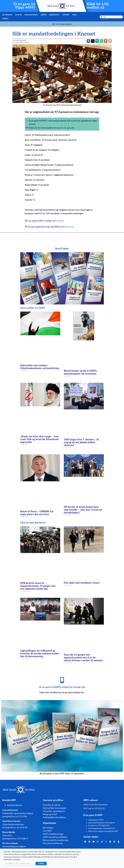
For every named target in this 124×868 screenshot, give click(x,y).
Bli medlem (7, 15)
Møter (44, 15)
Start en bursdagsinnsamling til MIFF (103, 831)
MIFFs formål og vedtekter (55, 837)
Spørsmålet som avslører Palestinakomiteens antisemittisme (40, 367)
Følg (74, 15)
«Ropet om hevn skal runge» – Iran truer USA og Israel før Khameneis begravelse (39, 439)
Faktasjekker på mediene (54, 817)
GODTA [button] (41, 863)
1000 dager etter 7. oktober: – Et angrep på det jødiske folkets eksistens (81, 442)
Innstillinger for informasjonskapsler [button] (18, 863)
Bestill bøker (62, 249)
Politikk (60, 221)
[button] (93, 41)
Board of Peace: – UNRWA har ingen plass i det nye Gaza (37, 513)
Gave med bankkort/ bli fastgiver (102, 823)
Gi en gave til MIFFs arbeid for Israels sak (62, 687)
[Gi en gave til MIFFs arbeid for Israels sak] (62, 680)
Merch (5, 18)
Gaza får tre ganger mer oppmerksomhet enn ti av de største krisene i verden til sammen (83, 658)
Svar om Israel (31, 15)
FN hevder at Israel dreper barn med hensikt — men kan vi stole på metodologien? (83, 510)
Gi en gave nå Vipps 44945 (24, 6)
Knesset (70, 227)
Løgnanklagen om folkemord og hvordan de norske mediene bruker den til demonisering (40, 654)
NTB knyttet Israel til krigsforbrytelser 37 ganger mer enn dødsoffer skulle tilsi (38, 586)
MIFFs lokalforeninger (53, 834)
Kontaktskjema (15, 805)
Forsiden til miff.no (52, 805)
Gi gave (18, 15)
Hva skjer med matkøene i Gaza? (82, 583)
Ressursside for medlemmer (56, 840)
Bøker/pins (54, 15)
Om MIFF (66, 15)
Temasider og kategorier (54, 811)
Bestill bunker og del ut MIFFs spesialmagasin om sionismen (80, 372)
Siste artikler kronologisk (54, 808)
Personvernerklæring (53, 843)
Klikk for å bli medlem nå (98, 6)
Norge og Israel (50, 814)
